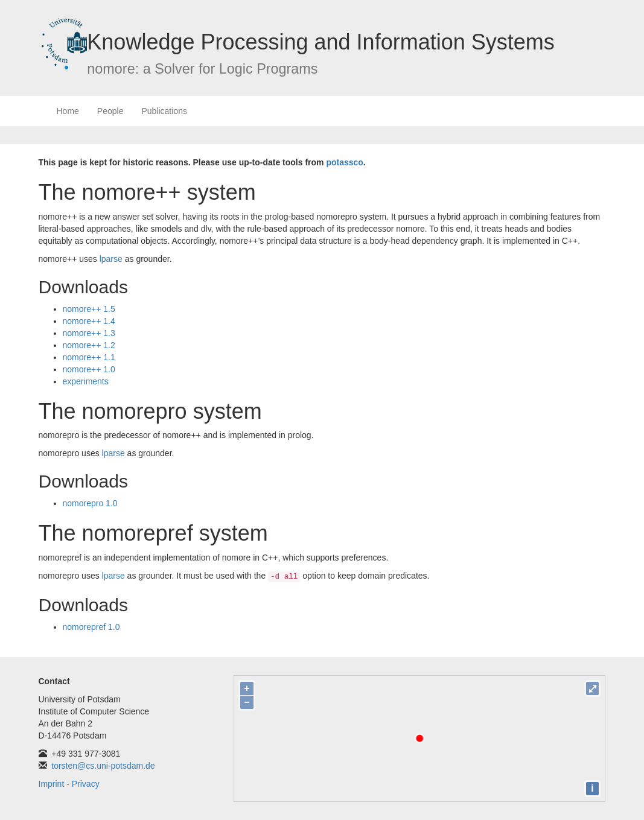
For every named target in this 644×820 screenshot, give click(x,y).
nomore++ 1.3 (89, 333)
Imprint (52, 784)
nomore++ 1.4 (89, 321)
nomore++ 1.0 (89, 369)
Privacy (86, 784)
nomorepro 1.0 (90, 503)
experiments (86, 381)
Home (68, 111)
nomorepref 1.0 (91, 627)
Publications (164, 111)
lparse (111, 259)
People (110, 111)
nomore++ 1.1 (89, 357)
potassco (344, 162)
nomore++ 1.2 (89, 345)
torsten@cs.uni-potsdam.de (103, 766)
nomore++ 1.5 (89, 309)
